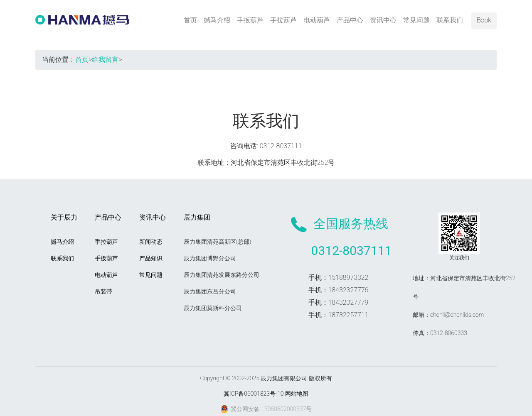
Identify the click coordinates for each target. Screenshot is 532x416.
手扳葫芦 (250, 20)
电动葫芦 (317, 20)
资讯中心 (383, 20)
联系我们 (450, 20)
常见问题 (416, 20)
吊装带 (103, 291)
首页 (190, 20)
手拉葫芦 (283, 20)
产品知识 (151, 258)
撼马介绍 (217, 20)
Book (484, 20)
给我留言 (105, 60)
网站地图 (297, 394)
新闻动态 (151, 242)
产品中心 (350, 20)
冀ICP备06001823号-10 (254, 394)
